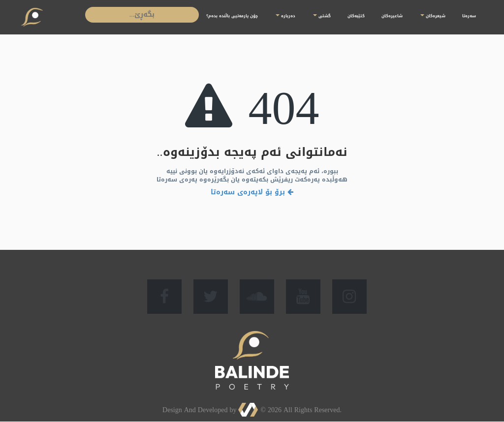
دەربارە (285, 16)
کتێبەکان (356, 16)
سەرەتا (469, 16)
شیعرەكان (433, 16)
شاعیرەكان (392, 16)
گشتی (322, 16)
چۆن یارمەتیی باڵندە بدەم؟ (232, 16)
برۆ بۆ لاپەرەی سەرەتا (252, 192)
